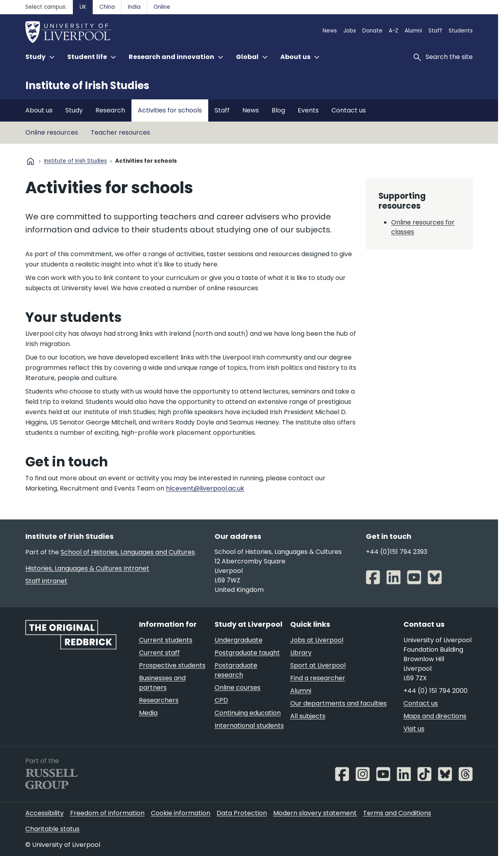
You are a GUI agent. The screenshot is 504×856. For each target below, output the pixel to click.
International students (249, 726)
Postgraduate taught (247, 653)
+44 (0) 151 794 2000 (436, 691)
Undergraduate (239, 640)
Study (74, 110)
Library (301, 653)
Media (148, 713)
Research (110, 110)
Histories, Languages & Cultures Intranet (87, 568)
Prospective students (172, 665)
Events (308, 110)
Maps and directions (435, 716)
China (107, 7)
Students (461, 31)
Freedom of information (107, 813)
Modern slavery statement (315, 813)
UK (83, 7)
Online (162, 7)
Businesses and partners (162, 683)
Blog (278, 110)
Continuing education (248, 713)
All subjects (308, 716)
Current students (166, 640)
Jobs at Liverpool (317, 640)
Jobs (350, 31)
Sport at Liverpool (318, 665)
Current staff (159, 653)
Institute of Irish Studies (87, 86)
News (330, 31)
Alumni (413, 31)
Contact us (349, 110)
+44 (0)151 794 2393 (397, 552)
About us (39, 110)
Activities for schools (170, 110)
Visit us (414, 729)
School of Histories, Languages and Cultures (128, 552)
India (134, 7)
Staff (435, 31)
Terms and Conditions (397, 813)
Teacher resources (120, 132)
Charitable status (52, 829)
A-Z (394, 31)
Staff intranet (46, 581)
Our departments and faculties (339, 703)
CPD (221, 700)
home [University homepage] (30, 161)
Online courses (238, 688)
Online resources (52, 132)
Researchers (159, 700)
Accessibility (45, 813)
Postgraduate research (236, 670)
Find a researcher (318, 678)
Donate (372, 31)
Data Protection (242, 813)
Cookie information (181, 813)
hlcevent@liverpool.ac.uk (205, 488)
